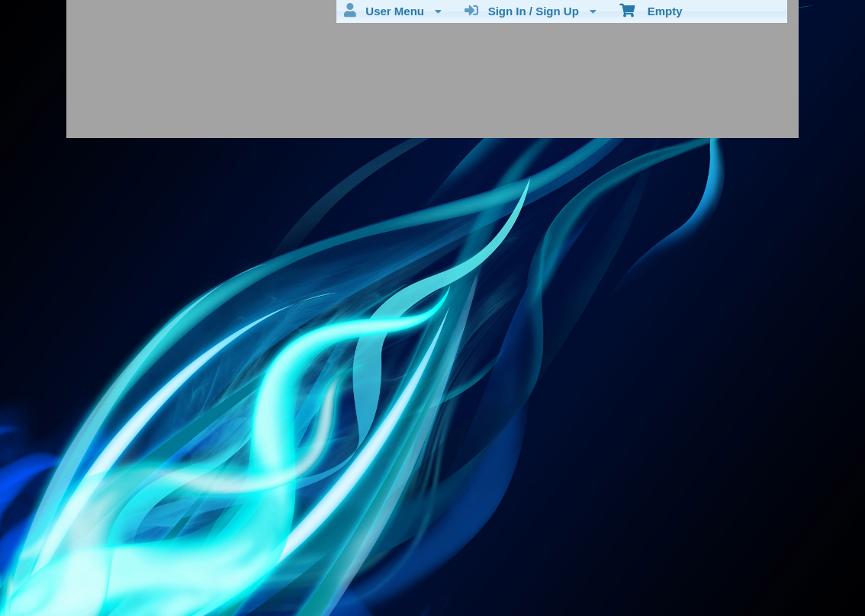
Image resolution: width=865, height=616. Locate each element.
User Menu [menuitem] (393, 11)
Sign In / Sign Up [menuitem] (531, 11)
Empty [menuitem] (651, 10)
